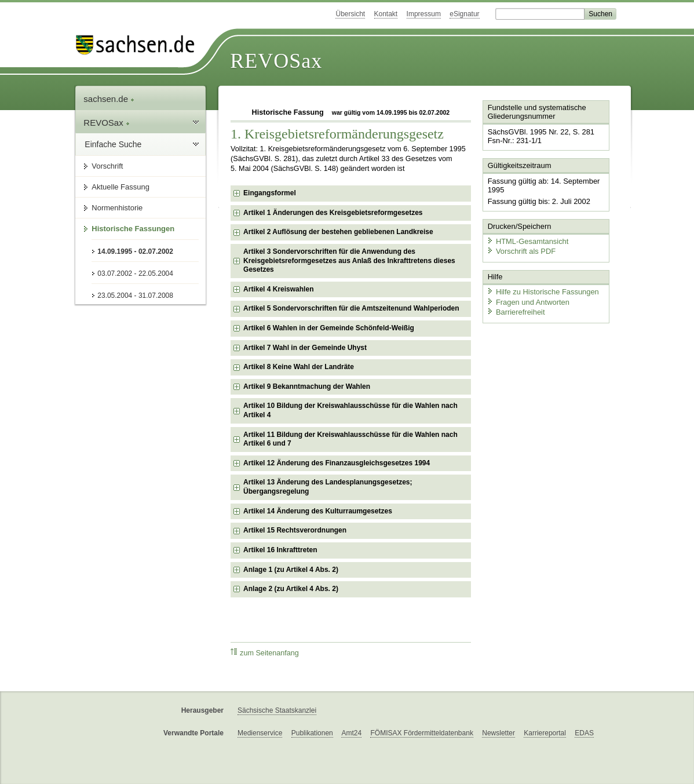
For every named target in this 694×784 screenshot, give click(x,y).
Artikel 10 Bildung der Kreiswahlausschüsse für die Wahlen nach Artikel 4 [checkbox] (350, 410)
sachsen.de (109, 99)
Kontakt (386, 14)
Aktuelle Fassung (120, 187)
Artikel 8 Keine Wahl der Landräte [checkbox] (299, 367)
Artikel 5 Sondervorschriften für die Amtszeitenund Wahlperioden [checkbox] (351, 308)
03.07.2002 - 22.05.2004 (135, 274)
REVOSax (276, 61)
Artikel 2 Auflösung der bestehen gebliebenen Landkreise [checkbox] (338, 232)
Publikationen (312, 733)
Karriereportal (545, 733)
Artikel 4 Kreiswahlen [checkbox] (278, 289)
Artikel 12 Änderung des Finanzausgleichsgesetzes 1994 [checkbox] (337, 463)
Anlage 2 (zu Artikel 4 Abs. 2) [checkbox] (291, 589)
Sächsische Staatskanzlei (277, 710)
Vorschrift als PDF (521, 251)
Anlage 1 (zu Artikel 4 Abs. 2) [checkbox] (291, 570)
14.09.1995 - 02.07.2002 (135, 251)
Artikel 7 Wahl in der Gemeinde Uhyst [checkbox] (305, 348)
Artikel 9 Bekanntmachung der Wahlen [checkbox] (307, 386)
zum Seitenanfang (265, 653)
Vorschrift (107, 166)
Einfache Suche (113, 144)
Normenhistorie (117, 208)
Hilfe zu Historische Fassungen (542, 291)
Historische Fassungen (133, 229)
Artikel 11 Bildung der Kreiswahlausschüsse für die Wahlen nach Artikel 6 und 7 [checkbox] (350, 439)
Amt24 (351, 733)
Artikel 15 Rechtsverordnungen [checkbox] (295, 530)
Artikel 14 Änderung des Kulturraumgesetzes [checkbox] (318, 511)
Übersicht (350, 14)
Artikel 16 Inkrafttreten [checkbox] (280, 550)
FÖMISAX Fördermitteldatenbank (421, 733)
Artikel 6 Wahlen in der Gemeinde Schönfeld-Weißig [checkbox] (329, 328)
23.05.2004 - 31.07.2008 (135, 296)
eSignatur (464, 14)
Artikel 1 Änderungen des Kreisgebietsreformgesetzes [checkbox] (333, 213)
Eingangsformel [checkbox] (270, 193)
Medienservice (260, 733)
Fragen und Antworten (528, 301)
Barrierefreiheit (516, 311)
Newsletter (498, 733)
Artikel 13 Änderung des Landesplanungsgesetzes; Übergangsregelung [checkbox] (328, 487)
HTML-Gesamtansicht (527, 241)
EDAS (584, 733)
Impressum (424, 14)
